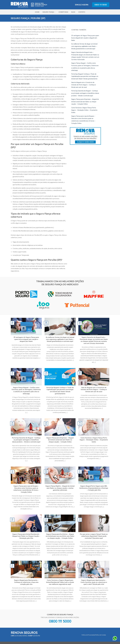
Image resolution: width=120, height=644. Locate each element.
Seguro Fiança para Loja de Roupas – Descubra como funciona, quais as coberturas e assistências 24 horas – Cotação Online (83, 120)
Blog (73, 12)
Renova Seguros (24, 633)
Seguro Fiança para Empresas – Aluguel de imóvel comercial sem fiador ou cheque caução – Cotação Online (85, 102)
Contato (82, 12)
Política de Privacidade (88, 635)
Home (37, 12)
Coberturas (63, 12)
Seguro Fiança (49, 12)
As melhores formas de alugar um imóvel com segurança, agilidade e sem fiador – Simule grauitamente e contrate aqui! (84, 46)
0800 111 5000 (60, 621)
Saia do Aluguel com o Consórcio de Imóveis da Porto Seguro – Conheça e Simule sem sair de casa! (84, 85)
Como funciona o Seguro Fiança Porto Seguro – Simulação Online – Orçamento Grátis (84, 110)
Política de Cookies (101, 635)
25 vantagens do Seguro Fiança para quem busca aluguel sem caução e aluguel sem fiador (85, 38)
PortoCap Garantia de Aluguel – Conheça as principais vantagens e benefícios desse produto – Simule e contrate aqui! (85, 93)
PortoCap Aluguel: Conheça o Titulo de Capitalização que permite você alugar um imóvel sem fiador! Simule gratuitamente (85, 76)
